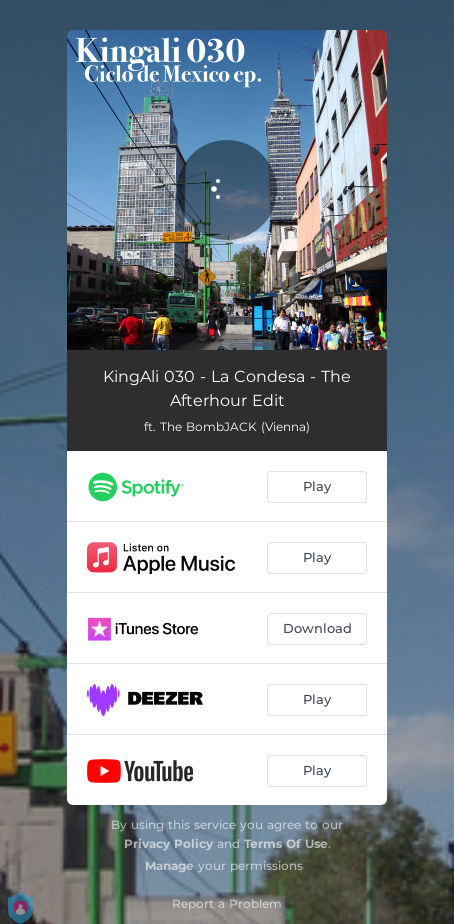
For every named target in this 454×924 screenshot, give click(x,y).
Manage (169, 865)
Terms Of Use (286, 843)
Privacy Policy (168, 843)
